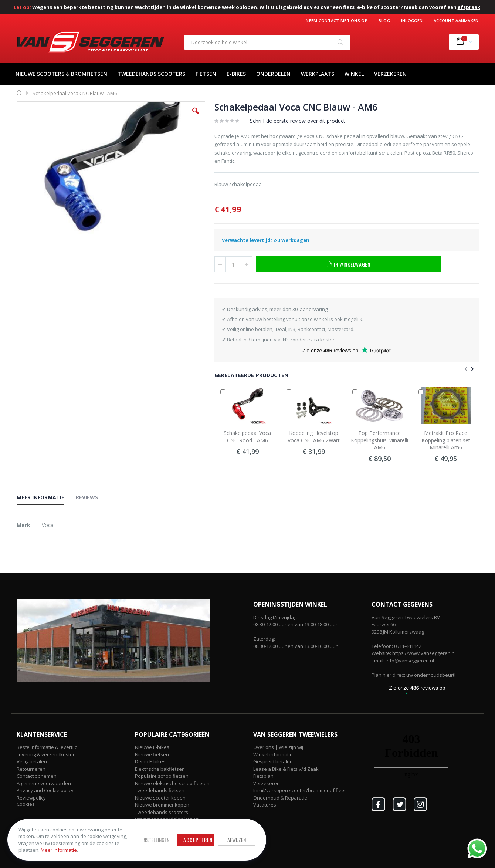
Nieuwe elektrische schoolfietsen (172, 783)
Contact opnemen (37, 776)
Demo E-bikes (150, 761)
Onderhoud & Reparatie (280, 798)
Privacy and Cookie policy (45, 790)
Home (19, 92)
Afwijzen (237, 840)
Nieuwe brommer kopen (162, 805)
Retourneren (31, 769)
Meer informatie (59, 850)
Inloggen (412, 21)
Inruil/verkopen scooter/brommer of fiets (299, 790)
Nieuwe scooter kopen (160, 798)
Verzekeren (267, 783)
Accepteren (198, 840)
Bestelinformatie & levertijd (47, 747)
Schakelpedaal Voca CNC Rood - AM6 (247, 437)
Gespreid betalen (273, 761)
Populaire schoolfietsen (162, 776)
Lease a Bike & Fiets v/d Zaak (286, 769)
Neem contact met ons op (336, 21)
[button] (196, 116)
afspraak (469, 7)
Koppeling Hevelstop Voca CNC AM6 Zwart (314, 437)
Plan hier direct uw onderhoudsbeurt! (413, 675)
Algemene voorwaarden (44, 783)
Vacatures (265, 805)
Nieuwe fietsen (152, 754)
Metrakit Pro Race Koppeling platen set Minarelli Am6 (446, 440)
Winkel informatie (273, 754)
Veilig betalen (32, 761)
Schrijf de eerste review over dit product (298, 121)
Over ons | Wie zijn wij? (279, 747)
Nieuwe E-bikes (152, 747)
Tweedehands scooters (162, 812)
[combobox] (267, 42)
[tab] (46, 499)
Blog (384, 21)
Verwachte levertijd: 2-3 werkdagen (266, 240)
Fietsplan (263, 776)
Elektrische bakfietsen (160, 769)
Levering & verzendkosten (46, 754)
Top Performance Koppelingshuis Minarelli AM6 (379, 440)
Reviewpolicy (31, 798)
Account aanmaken (456, 21)
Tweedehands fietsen (160, 790)
